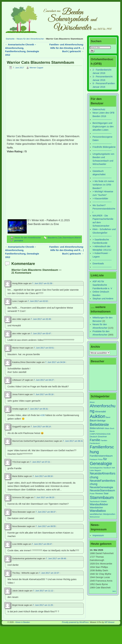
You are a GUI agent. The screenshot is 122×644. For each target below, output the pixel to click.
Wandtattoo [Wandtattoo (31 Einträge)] (98, 511)
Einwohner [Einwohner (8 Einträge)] (102, 437)
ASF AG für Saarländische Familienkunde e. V (102, 285)
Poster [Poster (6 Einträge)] (92, 494)
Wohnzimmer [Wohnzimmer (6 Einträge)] (95, 517)
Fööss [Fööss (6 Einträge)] (100, 459)
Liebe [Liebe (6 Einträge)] (92, 470)
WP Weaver (110, 622)
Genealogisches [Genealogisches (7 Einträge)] (96, 468)
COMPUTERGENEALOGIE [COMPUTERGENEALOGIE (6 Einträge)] (100, 434)
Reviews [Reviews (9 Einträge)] (99, 493)
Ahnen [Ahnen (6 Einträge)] (92, 402)
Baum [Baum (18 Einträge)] (93, 421)
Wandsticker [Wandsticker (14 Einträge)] (96, 507)
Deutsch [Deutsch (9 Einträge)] (93, 437)
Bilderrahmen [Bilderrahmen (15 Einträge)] (97, 428)
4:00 (43, 415)
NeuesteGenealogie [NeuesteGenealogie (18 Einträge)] (101, 487)
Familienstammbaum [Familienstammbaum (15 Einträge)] (101, 456)
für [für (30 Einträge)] (105, 459)
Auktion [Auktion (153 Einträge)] (98, 416)
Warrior (78, 238)
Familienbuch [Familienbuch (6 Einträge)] (95, 443)
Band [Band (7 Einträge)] (108, 417)
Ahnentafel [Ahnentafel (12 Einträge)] (100, 412)
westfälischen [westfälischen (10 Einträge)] (96, 514)
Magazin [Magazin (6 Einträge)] (98, 470)
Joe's (114, 591)
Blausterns (52, 238)
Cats (60, 238)
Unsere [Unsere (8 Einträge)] (103, 501)
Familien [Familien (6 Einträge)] (104, 440)
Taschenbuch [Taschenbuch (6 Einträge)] (95, 501)
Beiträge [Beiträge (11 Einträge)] (102, 421)
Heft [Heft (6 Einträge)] (113, 468)
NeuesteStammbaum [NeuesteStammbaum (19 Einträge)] (102, 490)
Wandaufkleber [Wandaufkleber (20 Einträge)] (99, 504)
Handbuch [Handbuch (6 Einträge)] (107, 468)
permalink (19, 241)
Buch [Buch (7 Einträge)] (112, 428)
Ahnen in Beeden (23, 622)
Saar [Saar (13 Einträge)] (106, 493)
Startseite (10, 39)
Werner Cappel (36, 68)
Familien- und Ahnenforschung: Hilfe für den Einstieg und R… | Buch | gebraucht (67, 48)
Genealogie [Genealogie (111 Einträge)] (101, 463)
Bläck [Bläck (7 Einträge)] (107, 428)
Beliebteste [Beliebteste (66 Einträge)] (99, 424)
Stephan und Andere (103, 299)
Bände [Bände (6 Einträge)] (92, 431)
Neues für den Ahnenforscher (30, 39)
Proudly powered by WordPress (75, 622)
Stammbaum (68, 238)
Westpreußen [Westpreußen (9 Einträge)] (109, 514)
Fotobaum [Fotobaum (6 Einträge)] (94, 459)
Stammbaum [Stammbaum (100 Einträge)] (102, 498)
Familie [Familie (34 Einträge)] (95, 440)
